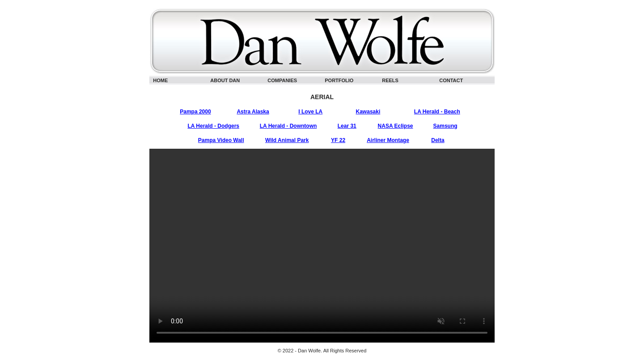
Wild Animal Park (287, 140)
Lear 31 (347, 126)
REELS (390, 80)
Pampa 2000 (195, 112)
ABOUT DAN (225, 80)
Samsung (445, 126)
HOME (160, 80)
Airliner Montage (388, 140)
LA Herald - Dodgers (213, 126)
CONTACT (451, 80)
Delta (438, 140)
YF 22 (338, 140)
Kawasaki (368, 112)
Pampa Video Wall (221, 140)
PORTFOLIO (339, 80)
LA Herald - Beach (437, 112)
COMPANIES (282, 80)
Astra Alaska (253, 112)
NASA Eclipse (396, 126)
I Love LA (310, 112)
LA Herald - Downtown (288, 126)
